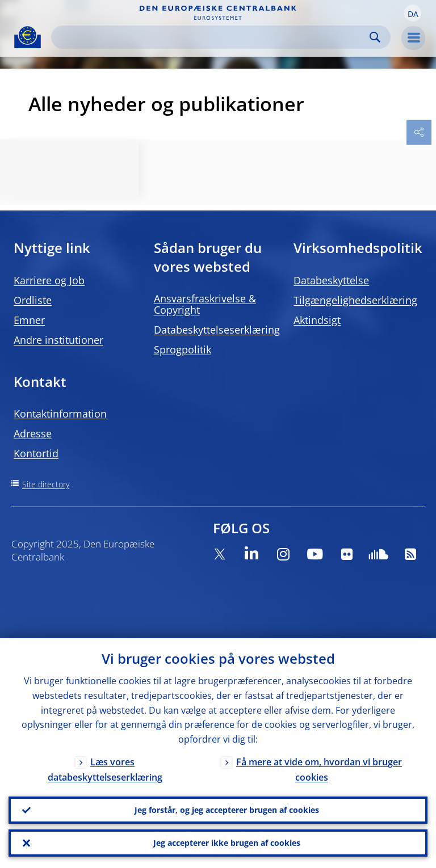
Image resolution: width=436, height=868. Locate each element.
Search (375, 37)
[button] (413, 13)
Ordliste (33, 300)
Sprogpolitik (183, 349)
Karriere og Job (49, 280)
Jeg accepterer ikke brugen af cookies (227, 843)
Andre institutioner (58, 340)
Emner (29, 320)
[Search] (212, 37)
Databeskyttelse (331, 280)
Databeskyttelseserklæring (217, 330)
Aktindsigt (317, 320)
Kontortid (36, 453)
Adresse (33, 433)
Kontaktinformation (60, 414)
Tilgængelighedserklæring (355, 300)
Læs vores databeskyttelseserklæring (105, 770)
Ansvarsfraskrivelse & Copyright (205, 304)
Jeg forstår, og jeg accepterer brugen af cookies (227, 810)
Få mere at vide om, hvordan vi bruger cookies (319, 770)
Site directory (46, 484)
